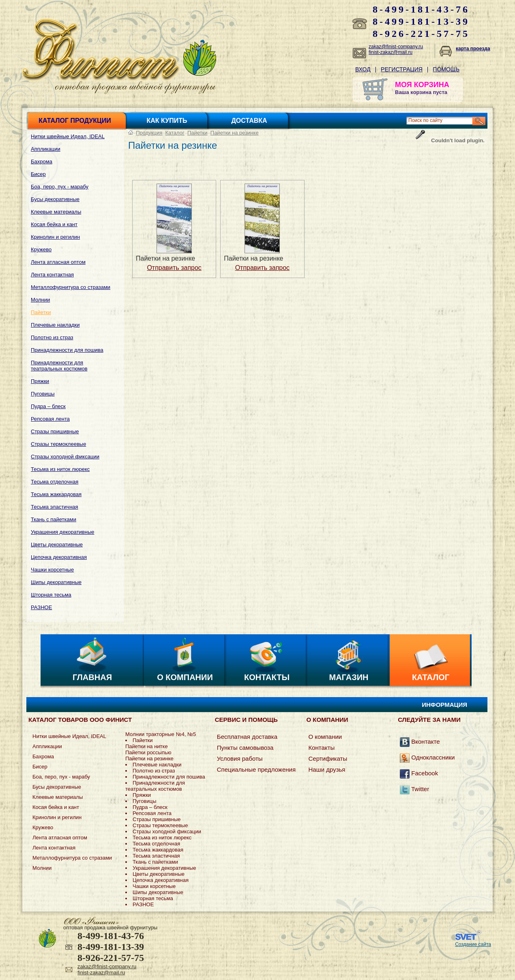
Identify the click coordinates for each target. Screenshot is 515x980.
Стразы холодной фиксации (65, 457)
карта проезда (473, 49)
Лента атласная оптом (58, 262)
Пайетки (41, 312)
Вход (363, 69)
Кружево (41, 249)
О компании (185, 677)
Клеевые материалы (56, 212)
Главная (92, 677)
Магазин (349, 677)
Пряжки (40, 381)
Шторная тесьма (51, 595)
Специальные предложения (256, 769)
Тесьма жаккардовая (56, 494)
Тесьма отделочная (55, 482)
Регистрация (402, 69)
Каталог (175, 133)
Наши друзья (327, 769)
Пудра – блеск (48, 406)
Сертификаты (328, 759)
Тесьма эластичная (55, 507)
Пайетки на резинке (235, 133)
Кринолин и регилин (55, 237)
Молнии (40, 300)
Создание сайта (473, 944)
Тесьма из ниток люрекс (60, 469)
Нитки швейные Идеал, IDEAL (68, 136)
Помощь (446, 69)
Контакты (267, 677)
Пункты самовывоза (245, 748)
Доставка (249, 121)
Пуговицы (43, 394)
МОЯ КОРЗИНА (422, 85)
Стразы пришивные (55, 431)
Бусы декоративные (55, 199)
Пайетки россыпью (148, 752)
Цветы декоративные (57, 545)
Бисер (38, 174)
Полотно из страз (52, 337)
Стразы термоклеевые (58, 444)
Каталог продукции (75, 121)
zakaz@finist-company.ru (396, 47)
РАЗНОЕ (41, 607)
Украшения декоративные (63, 532)
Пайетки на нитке (147, 746)
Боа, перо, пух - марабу (60, 187)
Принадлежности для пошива (67, 350)
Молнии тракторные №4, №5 (161, 734)
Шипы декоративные (56, 582)
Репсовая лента (50, 419)
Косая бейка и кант (54, 224)
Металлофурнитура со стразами (71, 287)
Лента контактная (52, 275)
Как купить (167, 121)
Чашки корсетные (52, 570)
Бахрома (42, 162)
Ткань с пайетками (54, 519)
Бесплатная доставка (247, 737)
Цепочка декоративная (59, 557)
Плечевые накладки (55, 325)
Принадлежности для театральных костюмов (59, 366)
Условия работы (240, 759)
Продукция (149, 133)
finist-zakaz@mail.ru (391, 52)
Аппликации (46, 149)
